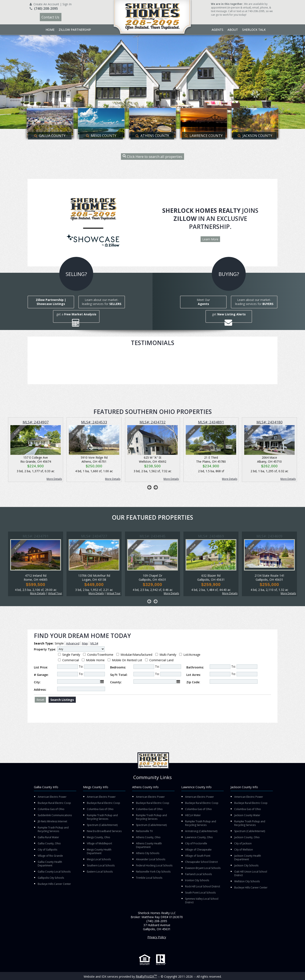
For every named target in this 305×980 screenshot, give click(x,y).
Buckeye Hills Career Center (54, 884)
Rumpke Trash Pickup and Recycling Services (53, 829)
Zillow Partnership (75, 30)
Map (85, 643)
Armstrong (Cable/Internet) (201, 831)
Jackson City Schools (246, 865)
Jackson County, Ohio (247, 837)
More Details (54, 479)
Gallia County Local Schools (54, 872)
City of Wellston (244, 850)
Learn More (210, 239)
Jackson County (255, 136)
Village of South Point (198, 856)
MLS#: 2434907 (36, 422)
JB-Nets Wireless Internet (52, 821)
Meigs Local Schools (99, 859)
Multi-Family (168, 655)
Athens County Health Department (149, 845)
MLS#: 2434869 (211, 536)
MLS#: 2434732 (153, 422)
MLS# (94, 643)
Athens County (152, 136)
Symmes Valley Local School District (202, 901)
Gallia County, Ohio (49, 843)
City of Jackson (243, 843)
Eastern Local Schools (100, 872)
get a (76, 314)
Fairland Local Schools (198, 874)
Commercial (71, 660)
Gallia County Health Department (50, 864)
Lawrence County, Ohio (199, 837)
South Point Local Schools (200, 893)
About (233, 30)
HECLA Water (193, 815)
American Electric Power (52, 797)
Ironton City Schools (197, 880)
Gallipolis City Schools (51, 878)
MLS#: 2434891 (211, 422)
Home (50, 30)
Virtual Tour (55, 593)
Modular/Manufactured (136, 655)
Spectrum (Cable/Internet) (102, 825)
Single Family (71, 655)
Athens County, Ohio (148, 837)
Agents (217, 30)
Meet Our (203, 302)
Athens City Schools (148, 853)
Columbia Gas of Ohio (51, 809)
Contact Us (50, 17)
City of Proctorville (196, 843)
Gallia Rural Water (48, 837)
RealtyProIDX (146, 976)
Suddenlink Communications (55, 815)
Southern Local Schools (101, 865)
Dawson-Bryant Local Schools (203, 868)
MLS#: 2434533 (94, 422)
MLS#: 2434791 (36, 536)
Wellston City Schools (247, 881)
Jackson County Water (247, 815)
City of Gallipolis (47, 850)
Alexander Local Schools (151, 859)
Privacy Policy (157, 937)
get (229, 314)
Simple (59, 643)
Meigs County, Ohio (98, 837)
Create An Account (46, 4)
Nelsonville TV (144, 831)
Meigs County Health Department (99, 851)
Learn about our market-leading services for (102, 302)
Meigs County (101, 136)
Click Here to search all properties (152, 157)
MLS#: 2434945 (153, 536)
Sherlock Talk (254, 30)
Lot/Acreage (192, 655)
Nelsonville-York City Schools (153, 872)
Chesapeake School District (201, 862)
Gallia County (50, 136)
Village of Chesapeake (198, 850)
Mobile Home (95, 660)
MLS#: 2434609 (270, 536)
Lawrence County (204, 136)
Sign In (67, 4)
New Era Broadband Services (104, 831)
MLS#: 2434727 (94, 536)
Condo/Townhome (100, 655)
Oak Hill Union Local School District (251, 873)
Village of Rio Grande (50, 856)
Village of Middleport (99, 843)
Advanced (73, 643)
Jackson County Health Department (248, 857)
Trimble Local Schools (149, 878)
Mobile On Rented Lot (127, 660)
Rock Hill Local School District (203, 886)
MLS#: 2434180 (270, 422)
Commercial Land (161, 660)
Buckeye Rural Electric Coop (54, 803)
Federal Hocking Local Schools (154, 865)
